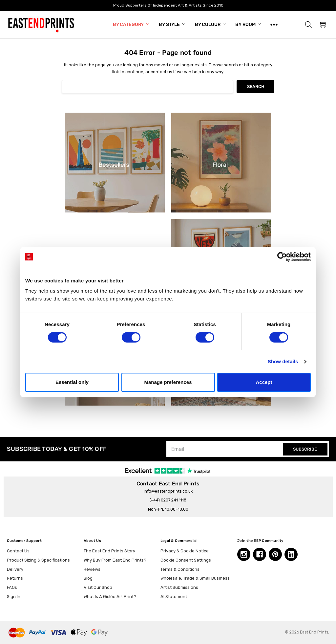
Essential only (72, 382)
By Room (248, 24)
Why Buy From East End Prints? (115, 560)
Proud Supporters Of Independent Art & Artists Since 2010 (168, 5)
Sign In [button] (14, 597)
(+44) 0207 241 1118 (168, 500)
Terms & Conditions (180, 569)
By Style (172, 24)
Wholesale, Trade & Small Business (195, 578)
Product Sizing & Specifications (38, 560)
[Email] (225, 449)
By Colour (210, 24)
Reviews (92, 569)
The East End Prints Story (109, 551)
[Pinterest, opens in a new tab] (275, 554)
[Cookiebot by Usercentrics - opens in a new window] (282, 257)
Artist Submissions (179, 587)
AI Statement (174, 597)
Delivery (15, 569)
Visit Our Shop (98, 587)
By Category (131, 24)
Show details (283, 361)
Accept (264, 382)
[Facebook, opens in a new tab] (260, 554)
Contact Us (18, 551)
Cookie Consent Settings (186, 560)
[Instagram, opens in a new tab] (244, 554)
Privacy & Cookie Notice (185, 551)
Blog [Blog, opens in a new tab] (88, 578)
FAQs (12, 587)
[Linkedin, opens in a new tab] (291, 554)
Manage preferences (168, 382)
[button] (308, 25)
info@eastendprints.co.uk (168, 491)
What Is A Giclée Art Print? (110, 597)
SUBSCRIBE (305, 449)
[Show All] (274, 25)
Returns (15, 578)
